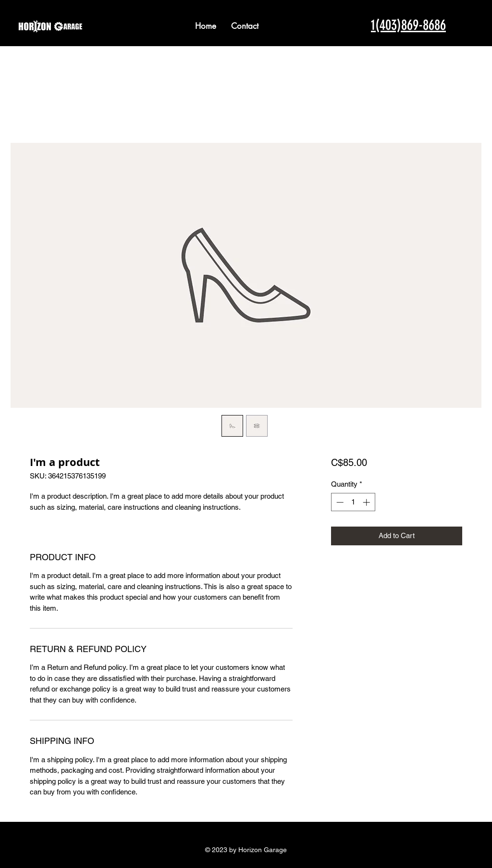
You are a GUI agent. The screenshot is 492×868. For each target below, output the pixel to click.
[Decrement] (339, 502)
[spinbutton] (353, 502)
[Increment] (367, 502)
